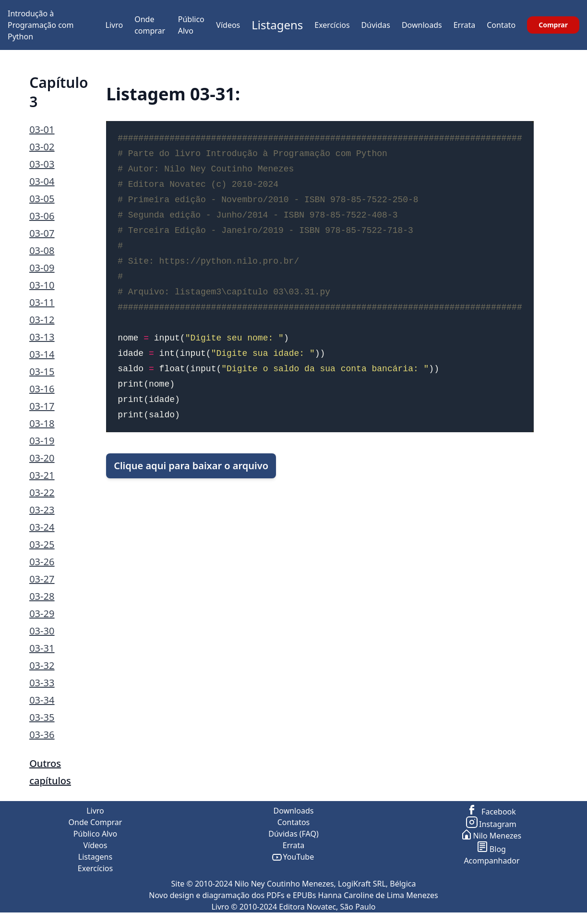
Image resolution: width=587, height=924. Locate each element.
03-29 (42, 614)
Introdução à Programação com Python (41, 25)
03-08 (42, 250)
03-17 (42, 406)
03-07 (42, 233)
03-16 (42, 389)
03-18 (42, 423)
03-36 (42, 735)
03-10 (42, 285)
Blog (492, 849)
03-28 (42, 596)
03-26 (42, 562)
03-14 (42, 354)
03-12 (42, 320)
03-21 (42, 475)
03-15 (42, 371)
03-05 (42, 199)
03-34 (42, 700)
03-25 (42, 544)
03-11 (42, 302)
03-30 (42, 631)
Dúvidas (376, 25)
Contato (501, 25)
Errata (465, 25)
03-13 (42, 337)
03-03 (42, 164)
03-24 (42, 527)
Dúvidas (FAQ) (293, 834)
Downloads (422, 25)
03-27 (42, 579)
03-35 (42, 717)
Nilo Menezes (492, 836)
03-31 (42, 648)
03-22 (42, 492)
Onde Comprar (96, 822)
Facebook (492, 812)
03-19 (42, 441)
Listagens (277, 25)
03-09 (42, 268)
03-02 (42, 147)
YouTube (293, 857)
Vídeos (228, 25)
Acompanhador (491, 861)
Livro (114, 25)
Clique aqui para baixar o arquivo (191, 466)
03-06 (42, 216)
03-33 (42, 683)
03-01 (42, 129)
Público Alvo (95, 834)
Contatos (294, 822)
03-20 (42, 458)
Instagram (492, 824)
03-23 (42, 510)
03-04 (42, 181)
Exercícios (332, 25)
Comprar (553, 25)
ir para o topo (561, 918)
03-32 (42, 665)
